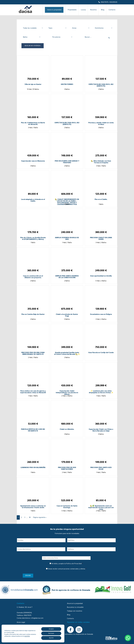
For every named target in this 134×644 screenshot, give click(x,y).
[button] (128, 638)
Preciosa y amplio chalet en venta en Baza (101, 124)
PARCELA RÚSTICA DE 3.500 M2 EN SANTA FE (33, 430)
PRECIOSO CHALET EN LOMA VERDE (101, 239)
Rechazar (51, 633)
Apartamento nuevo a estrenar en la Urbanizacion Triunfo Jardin (33, 507)
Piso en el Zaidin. (101, 199)
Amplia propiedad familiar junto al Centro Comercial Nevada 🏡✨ (67, 353)
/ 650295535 (113, 2)
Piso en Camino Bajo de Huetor (33, 314)
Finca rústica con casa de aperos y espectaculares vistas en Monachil (33, 392)
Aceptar (51, 629)
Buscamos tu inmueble (75, 607)
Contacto (70, 619)
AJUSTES (27, 636)
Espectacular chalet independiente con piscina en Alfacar (67, 393)
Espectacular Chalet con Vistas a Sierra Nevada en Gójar (101, 430)
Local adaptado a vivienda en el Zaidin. (33, 200)
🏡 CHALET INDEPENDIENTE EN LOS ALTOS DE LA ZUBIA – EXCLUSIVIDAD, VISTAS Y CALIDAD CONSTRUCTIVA (67, 202)
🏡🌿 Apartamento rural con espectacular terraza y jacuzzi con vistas (101, 508)
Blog (69, 615)
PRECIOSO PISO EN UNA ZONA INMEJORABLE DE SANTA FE (33, 353)
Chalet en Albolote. (67, 429)
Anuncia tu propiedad (75, 604)
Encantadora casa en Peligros (101, 314)
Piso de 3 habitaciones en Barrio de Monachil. (33, 124)
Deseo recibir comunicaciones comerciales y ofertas (67, 569)
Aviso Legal (21, 622)
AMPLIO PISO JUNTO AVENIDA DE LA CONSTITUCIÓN (67, 277)
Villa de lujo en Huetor (33, 84)
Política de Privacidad (74, 564)
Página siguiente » (40, 517)
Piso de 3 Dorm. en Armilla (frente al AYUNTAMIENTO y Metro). (33, 239)
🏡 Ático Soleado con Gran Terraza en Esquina (101, 162)
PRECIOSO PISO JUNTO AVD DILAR (101, 468)
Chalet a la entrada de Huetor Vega (67, 315)
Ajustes (51, 638)
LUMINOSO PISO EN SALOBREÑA (33, 468)
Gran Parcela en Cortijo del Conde (101, 353)
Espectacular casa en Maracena (33, 161)
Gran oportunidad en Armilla (101, 276)
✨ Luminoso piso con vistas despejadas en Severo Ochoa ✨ (101, 392)
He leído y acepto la (67, 564)
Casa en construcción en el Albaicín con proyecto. (33, 277)
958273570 (103, 2)
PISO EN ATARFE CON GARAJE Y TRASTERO (67, 162)
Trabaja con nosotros (75, 611)
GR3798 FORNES (67, 84)
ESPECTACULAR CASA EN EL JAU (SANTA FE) (101, 85)
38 (30, 517)
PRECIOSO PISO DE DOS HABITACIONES (67, 468)
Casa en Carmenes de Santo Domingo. (67, 507)
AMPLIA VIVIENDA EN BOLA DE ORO (67, 239)
